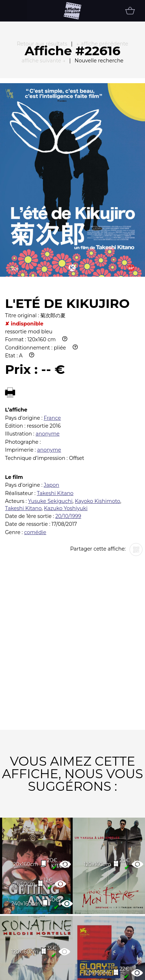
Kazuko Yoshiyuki (66, 425)
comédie (35, 449)
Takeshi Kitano (55, 410)
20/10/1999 (68, 433)
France (53, 335)
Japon (52, 402)
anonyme (48, 351)
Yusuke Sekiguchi (50, 418)
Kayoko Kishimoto (98, 418)
